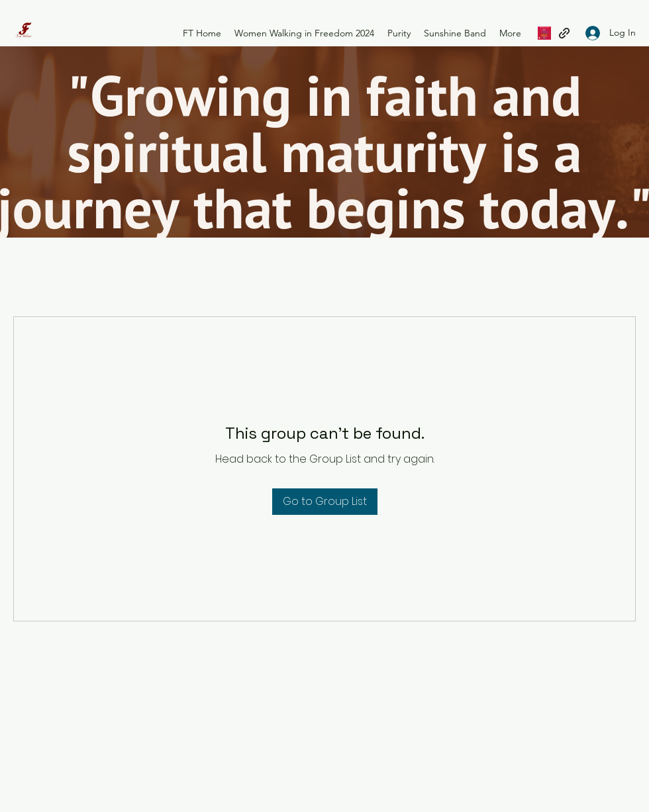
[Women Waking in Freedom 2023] (544, 33)
